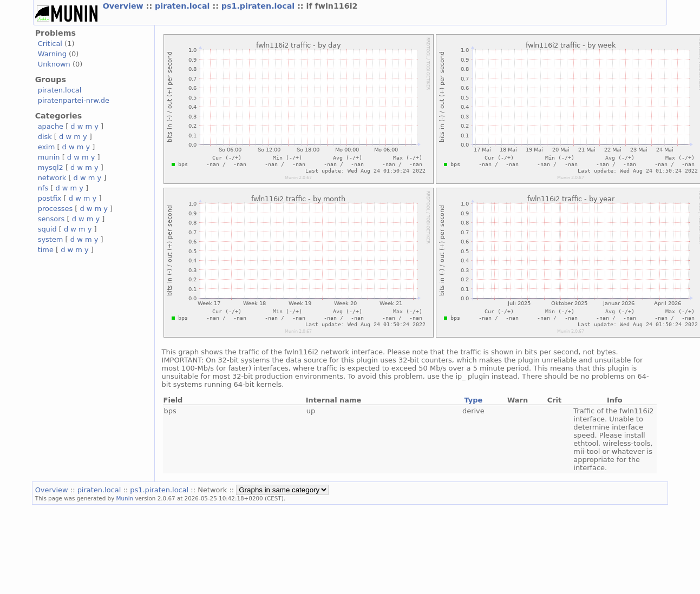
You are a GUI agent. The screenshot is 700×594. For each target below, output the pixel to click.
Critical (50, 44)
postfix (50, 198)
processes (55, 209)
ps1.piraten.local (259, 6)
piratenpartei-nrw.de (74, 100)
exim (47, 147)
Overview (125, 6)
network (52, 178)
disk (45, 137)
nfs (43, 188)
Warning (52, 54)
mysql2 (51, 167)
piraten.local (184, 6)
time (46, 250)
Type (473, 400)
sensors (51, 219)
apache (51, 126)
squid (47, 229)
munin (49, 157)
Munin (125, 498)
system (51, 239)
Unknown (54, 64)
